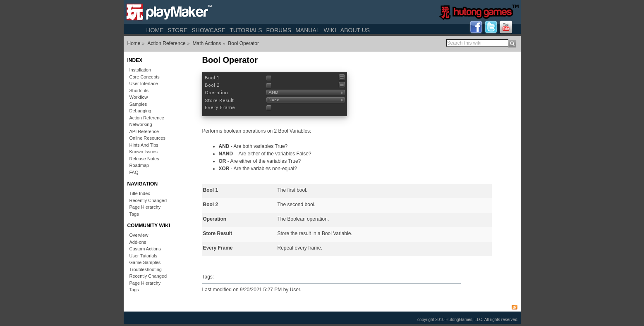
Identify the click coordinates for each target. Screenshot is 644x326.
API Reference (144, 131)
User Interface (144, 83)
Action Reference (167, 43)
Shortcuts (139, 90)
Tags (134, 214)
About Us (355, 30)
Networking (141, 124)
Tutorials (246, 30)
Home (155, 30)
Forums (279, 30)
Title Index (140, 193)
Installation (140, 70)
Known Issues (144, 152)
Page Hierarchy (145, 207)
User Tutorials (144, 256)
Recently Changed (148, 200)
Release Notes (144, 159)
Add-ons (138, 242)
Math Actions (207, 43)
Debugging (140, 111)
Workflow (139, 97)
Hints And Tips (144, 145)
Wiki (330, 30)
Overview (139, 235)
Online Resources (147, 138)
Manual (307, 30)
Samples (138, 104)
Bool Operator (243, 43)
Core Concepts (145, 77)
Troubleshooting (146, 269)
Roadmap (139, 165)
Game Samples (145, 262)
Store (178, 30)
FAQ (134, 172)
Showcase (208, 30)
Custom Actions (145, 249)
